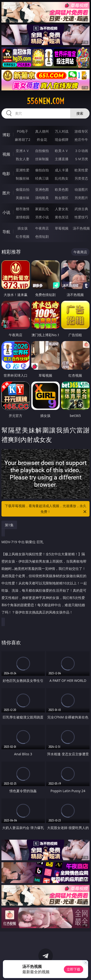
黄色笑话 (62, 217)
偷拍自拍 (42, 170)
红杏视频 (23, 236)
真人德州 (42, 131)
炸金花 (42, 139)
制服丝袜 (23, 178)
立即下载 (74, 969)
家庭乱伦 (42, 209)
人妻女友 (62, 209)
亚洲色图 (42, 189)
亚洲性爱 (23, 170)
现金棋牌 (62, 139)
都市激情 (23, 209)
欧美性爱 (81, 170)
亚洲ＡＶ (23, 151)
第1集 (9, 525)
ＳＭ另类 (81, 159)
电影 (6, 174)
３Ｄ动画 (81, 151)
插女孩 (23, 228)
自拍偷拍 (42, 151)
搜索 (80, 113)
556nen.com (46, 101)
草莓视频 (62, 228)
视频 (6, 154)
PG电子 (22, 131)
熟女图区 (62, 198)
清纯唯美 (42, 198)
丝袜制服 (42, 159)
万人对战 (62, 131)
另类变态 (81, 178)
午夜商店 (42, 228)
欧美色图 (62, 189)
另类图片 (81, 198)
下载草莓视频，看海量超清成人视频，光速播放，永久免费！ (46, 509)
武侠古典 (81, 209)
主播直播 (62, 159)
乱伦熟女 (62, 178)
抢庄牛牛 (81, 139)
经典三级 (42, 178)
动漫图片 (81, 189)
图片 (6, 193)
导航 (6, 232)
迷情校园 (23, 217)
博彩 (6, 135)
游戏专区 (81, 131)
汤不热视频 (81, 228)
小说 (6, 212)
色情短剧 (42, 236)
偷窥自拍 (23, 189)
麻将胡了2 (23, 139)
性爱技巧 (81, 217)
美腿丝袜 (23, 198)
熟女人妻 (23, 159)
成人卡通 (62, 170)
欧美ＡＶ (62, 151)
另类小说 (42, 217)
